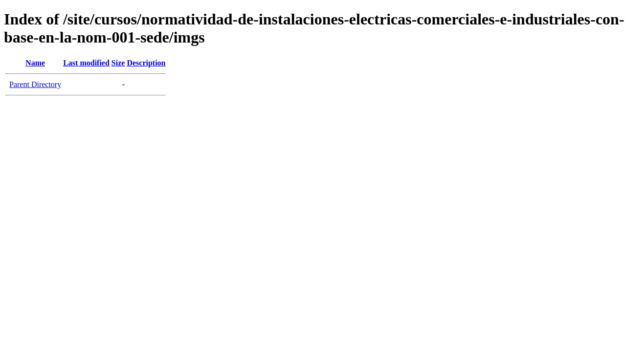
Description (146, 63)
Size (118, 63)
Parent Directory (35, 84)
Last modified (86, 63)
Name (35, 63)
